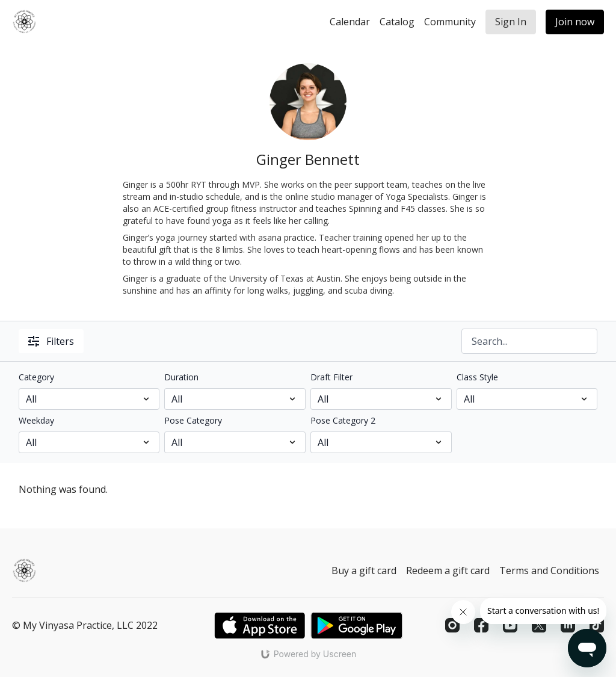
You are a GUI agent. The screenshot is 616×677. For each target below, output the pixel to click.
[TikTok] (597, 625)
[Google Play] (357, 626)
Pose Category (193, 420)
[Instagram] (452, 625)
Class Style (477, 377)
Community (450, 22)
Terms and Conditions (549, 570)
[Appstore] (260, 626)
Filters (51, 341)
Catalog (397, 22)
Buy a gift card (364, 570)
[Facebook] (481, 625)
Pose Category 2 (343, 420)
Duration (181, 377)
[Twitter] (539, 625)
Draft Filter (331, 377)
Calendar (350, 22)
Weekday (36, 420)
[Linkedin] (568, 625)
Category (36, 377)
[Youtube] (510, 625)
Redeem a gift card (448, 570)
